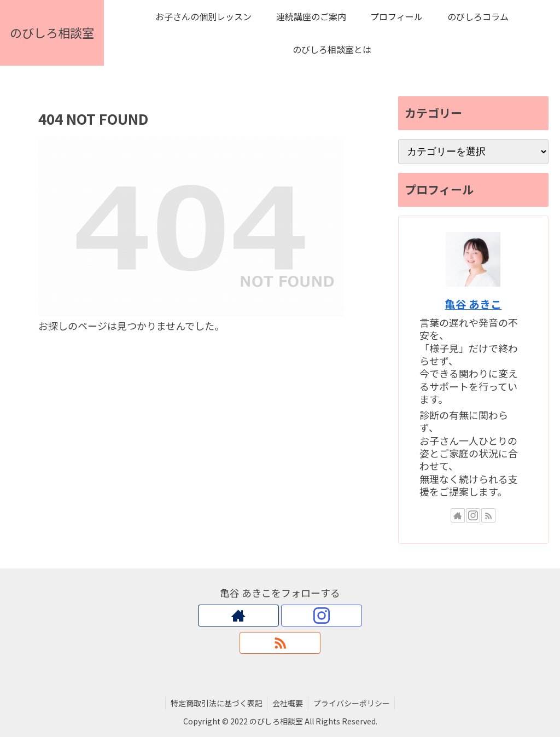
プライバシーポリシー (353, 703)
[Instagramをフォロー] (473, 515)
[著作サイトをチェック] (458, 515)
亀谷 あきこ (473, 304)
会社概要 (288, 703)
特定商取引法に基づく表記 (215, 703)
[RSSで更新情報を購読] (488, 515)
